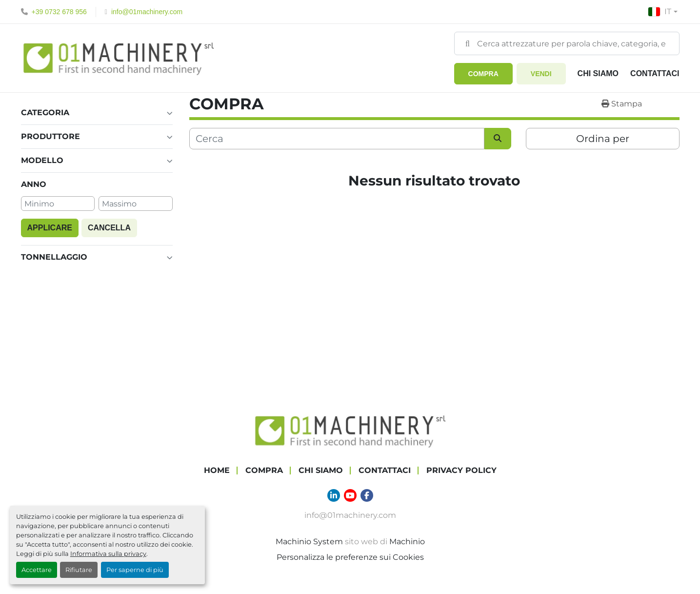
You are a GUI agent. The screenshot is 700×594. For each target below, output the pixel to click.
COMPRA (483, 74)
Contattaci (655, 73)
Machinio (407, 541)
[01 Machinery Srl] (350, 430)
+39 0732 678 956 (59, 12)
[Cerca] (337, 139)
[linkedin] (334, 495)
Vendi (541, 74)
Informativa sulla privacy (108, 554)
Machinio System (309, 541)
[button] (483, 74)
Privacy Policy (461, 470)
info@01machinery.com (147, 12)
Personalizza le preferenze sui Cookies (350, 557)
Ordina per (603, 139)
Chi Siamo (598, 73)
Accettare (37, 570)
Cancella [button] (109, 227)
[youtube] (350, 495)
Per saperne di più (135, 570)
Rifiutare (79, 570)
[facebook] (367, 495)
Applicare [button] (50, 227)
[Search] (567, 43)
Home (217, 470)
